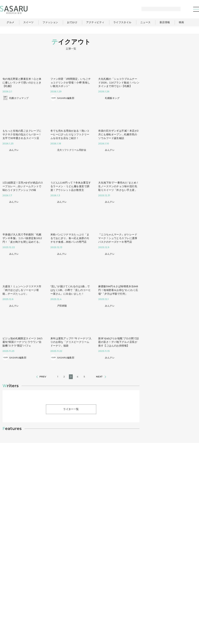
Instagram (184, 371)
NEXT (99, 380)
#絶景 (57, 557)
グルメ (95, 615)
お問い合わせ (185, 622)
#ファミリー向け (40, 557)
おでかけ (129, 615)
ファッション (112, 615)
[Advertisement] (171, 60)
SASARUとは (131, 622)
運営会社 (148, 622)
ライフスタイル (148, 615)
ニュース (167, 615)
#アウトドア (19, 557)
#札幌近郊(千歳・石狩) (77, 557)
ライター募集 (165, 622)
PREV (43, 380)
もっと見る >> (185, 228)
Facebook (171, 371)
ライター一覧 (71, 447)
